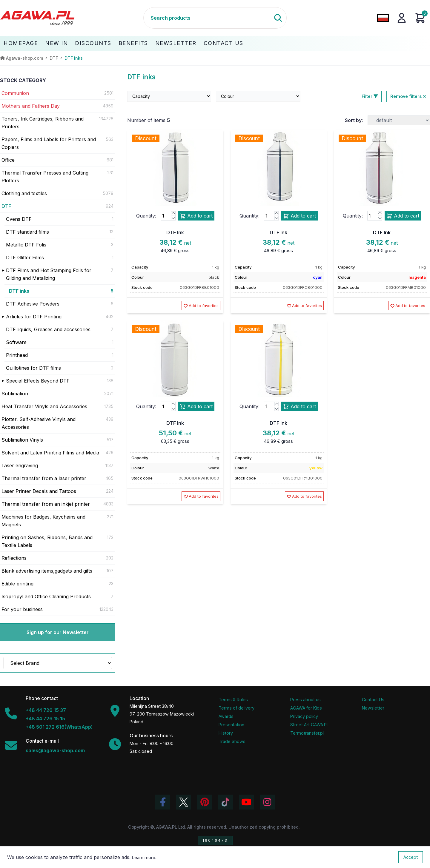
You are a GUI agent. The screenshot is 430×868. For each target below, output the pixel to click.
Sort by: (354, 120)
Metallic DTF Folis (26, 245)
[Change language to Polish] (383, 18)
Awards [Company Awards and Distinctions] (226, 716)
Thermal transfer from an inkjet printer (46, 504)
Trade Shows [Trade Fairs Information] (232, 741)
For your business (22, 609)
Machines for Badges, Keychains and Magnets (43, 521)
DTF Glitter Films (25, 258)
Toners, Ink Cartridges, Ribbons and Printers (43, 123)
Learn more (144, 857)
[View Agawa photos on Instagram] (267, 802)
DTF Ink (175, 232)
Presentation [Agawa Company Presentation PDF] (231, 725)
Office (8, 160)
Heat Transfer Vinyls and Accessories (44, 406)
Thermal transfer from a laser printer (44, 478)
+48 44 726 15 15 (45, 719)
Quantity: (146, 216)
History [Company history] (226, 733)
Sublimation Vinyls (22, 440)
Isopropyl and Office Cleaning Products (46, 596)
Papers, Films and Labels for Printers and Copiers (49, 143)
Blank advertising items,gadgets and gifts (47, 571)
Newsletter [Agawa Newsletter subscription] (373, 708)
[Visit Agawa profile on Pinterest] (205, 802)
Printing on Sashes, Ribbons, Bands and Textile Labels (47, 541)
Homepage (21, 43)
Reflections (14, 558)
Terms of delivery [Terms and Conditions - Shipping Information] (236, 708)
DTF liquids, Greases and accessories (48, 329)
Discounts (93, 43)
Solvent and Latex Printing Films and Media (50, 453)
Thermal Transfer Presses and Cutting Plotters (45, 177)
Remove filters (408, 96)
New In (56, 43)
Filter (370, 96)
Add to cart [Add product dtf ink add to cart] (196, 216)
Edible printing (17, 584)
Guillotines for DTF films (33, 368)
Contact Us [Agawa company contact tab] (373, 700)
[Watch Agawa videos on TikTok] (225, 802)
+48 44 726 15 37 (46, 710)
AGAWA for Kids (306, 708)
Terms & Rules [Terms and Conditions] (233, 700)
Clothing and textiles (24, 193)
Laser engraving (20, 465)
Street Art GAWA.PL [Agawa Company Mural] (310, 725)
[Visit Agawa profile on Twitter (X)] (184, 802)
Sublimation (15, 394)
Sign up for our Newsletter (58, 632)
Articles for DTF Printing (34, 317)
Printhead (17, 355)
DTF (6, 206)
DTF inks (19, 291)
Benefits (133, 43)
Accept (411, 857)
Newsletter (176, 43)
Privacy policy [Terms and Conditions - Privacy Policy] (304, 716)
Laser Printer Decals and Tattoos (39, 491)
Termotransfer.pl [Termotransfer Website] (307, 733)
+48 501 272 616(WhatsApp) (59, 727)
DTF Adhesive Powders (33, 304)
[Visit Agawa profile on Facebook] (163, 802)
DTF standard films (27, 232)
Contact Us (224, 43)
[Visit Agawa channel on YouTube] (246, 802)
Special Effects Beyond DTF (38, 381)
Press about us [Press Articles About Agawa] (305, 700)
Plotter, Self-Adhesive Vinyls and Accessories (39, 423)
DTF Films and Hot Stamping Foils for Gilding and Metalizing (49, 274)
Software (16, 342)
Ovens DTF (19, 219)
